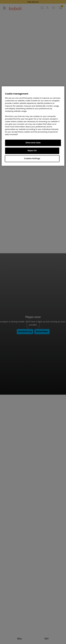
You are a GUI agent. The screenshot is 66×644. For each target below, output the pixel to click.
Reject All (32, 151)
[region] (33, 126)
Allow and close (33, 143)
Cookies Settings (32, 159)
